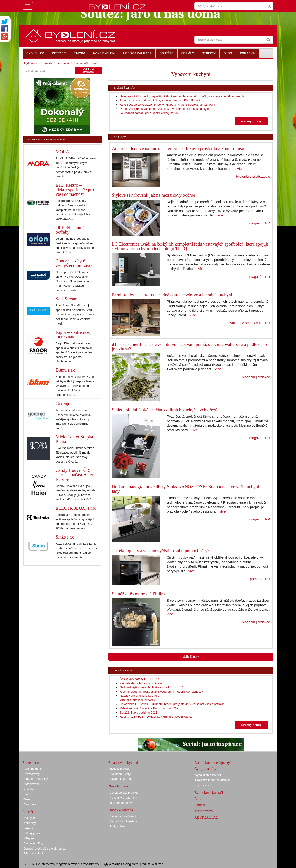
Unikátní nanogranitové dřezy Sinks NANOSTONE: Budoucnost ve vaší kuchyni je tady (188, 489)
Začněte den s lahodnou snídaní (141, 683)
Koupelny (30, 823)
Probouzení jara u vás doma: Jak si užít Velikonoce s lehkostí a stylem (166, 109)
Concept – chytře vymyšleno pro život (74, 263)
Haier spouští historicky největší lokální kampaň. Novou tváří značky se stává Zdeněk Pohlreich (182, 96)
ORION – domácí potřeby (72, 230)
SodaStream (67, 299)
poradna (256, 579)
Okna (27, 799)
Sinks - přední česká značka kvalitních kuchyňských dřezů (165, 410)
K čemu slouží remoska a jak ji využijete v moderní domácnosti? (161, 692)
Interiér (47, 63)
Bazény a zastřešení (123, 816)
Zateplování (31, 784)
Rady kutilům (118, 826)
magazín (256, 223)
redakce (264, 377)
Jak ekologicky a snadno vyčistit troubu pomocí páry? (161, 551)
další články (191, 657)
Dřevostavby (32, 774)
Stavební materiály (36, 779)
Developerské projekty (124, 793)
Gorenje (63, 403)
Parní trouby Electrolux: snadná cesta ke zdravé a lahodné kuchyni (172, 295)
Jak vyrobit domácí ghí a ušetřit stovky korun (149, 113)
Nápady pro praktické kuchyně (140, 696)
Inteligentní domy (121, 803)
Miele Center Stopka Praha (74, 439)
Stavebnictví (32, 763)
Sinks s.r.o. (66, 537)
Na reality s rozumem (123, 798)
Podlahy (29, 789)
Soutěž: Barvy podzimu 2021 (139, 713)
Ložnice (29, 828)
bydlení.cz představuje (253, 176)
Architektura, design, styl (213, 763)
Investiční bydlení (121, 769)
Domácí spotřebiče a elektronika (45, 848)
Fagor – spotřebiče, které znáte (73, 334)
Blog (198, 799)
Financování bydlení (123, 763)
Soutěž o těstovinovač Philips (139, 594)
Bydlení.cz (31, 63)
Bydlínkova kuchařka (210, 793)
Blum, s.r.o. (66, 370)
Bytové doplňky (33, 843)
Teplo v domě (204, 785)
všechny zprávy (251, 121)
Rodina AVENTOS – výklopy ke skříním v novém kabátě (156, 717)
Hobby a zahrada (121, 810)
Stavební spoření (120, 779)
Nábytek (29, 838)
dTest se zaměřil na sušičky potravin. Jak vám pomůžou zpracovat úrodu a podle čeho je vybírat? (189, 347)
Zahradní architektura (123, 821)
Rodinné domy (33, 769)
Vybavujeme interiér (208, 775)
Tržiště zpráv (125, 88)
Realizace (30, 804)
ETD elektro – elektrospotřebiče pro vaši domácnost (75, 190)
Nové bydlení (118, 786)
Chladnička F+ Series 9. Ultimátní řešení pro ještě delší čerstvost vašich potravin (172, 704)
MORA (62, 152)
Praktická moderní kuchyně (213, 780)
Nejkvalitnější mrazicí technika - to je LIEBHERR (151, 687)
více (240, 169)
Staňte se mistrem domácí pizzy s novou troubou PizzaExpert (160, 100)
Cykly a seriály (205, 769)
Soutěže (200, 805)
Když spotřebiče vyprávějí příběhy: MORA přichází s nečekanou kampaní (167, 105)
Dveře (27, 794)
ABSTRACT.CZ (206, 817)
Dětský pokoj (32, 833)
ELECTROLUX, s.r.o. (76, 508)
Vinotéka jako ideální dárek (137, 700)
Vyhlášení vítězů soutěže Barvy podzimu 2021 (150, 708)
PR (268, 223)
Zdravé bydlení (33, 853)
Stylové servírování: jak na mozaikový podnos (154, 195)
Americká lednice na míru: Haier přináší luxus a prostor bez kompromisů (178, 148)
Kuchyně (63, 63)
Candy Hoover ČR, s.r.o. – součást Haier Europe (74, 475)
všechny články (251, 725)
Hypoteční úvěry (120, 774)
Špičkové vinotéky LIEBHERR (139, 679)
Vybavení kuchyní (86, 63)
